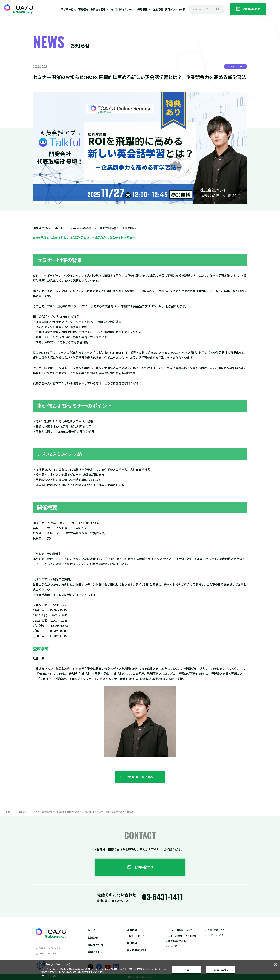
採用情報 (132, 943)
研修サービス (68, 9)
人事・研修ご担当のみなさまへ (183, 936)
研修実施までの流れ (178, 941)
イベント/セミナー (217, 935)
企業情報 (158, 9)
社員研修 (172, 946)
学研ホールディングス (50, 948)
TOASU (9, 812)
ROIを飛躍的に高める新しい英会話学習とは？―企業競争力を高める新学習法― (84, 237)
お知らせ (23, 812)
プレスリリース (236, 66)
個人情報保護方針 (137, 950)
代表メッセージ (137, 936)
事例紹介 (83, 9)
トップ (91, 930)
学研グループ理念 (48, 953)
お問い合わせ (95, 952)
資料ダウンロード (175, 9)
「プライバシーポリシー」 (51, 976)
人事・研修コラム (216, 930)
